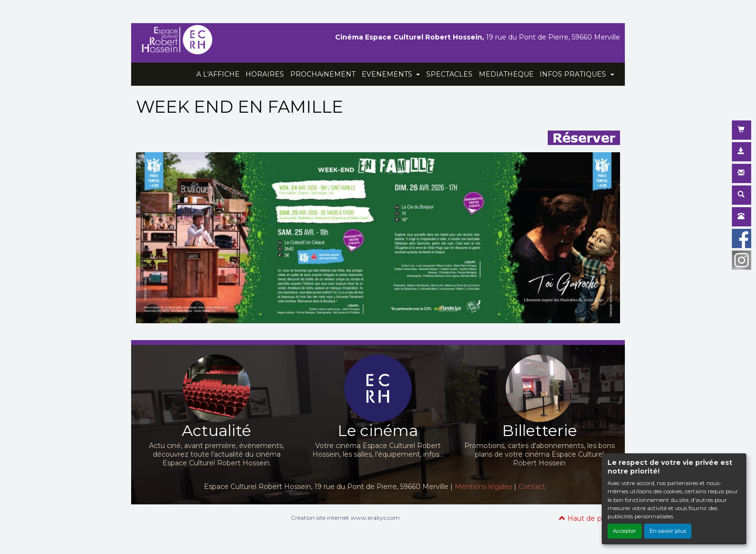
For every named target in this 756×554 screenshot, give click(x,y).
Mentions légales (483, 487)
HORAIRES (265, 74)
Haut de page (587, 518)
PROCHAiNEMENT (323, 74)
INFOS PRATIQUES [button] (574, 74)
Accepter (625, 531)
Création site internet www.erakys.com (345, 518)
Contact (532, 487)
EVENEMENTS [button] (388, 74)
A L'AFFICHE (218, 74)
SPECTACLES (449, 74)
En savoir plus (668, 531)
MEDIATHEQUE (506, 74)
